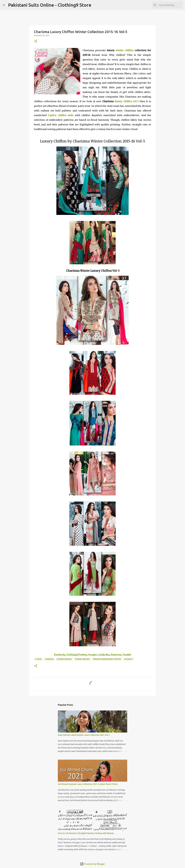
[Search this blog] (168, 5)
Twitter (83, 655)
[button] (36, 41)
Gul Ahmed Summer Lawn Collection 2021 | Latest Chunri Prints (88, 784)
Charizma (49, 659)
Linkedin (104, 655)
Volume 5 (128, 659)
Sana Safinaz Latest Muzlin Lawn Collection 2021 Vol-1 (84, 735)
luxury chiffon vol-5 (127, 101)
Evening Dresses (64, 659)
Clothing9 (72, 655)
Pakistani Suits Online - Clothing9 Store (50, 5)
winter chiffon (125, 50)
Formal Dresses (82, 659)
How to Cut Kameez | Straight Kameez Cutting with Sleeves (86, 833)
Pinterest (116, 655)
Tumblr (127, 655)
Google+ (93, 655)
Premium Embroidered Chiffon (107, 659)
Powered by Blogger (92, 864)
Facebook (59, 655)
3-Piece (38, 659)
